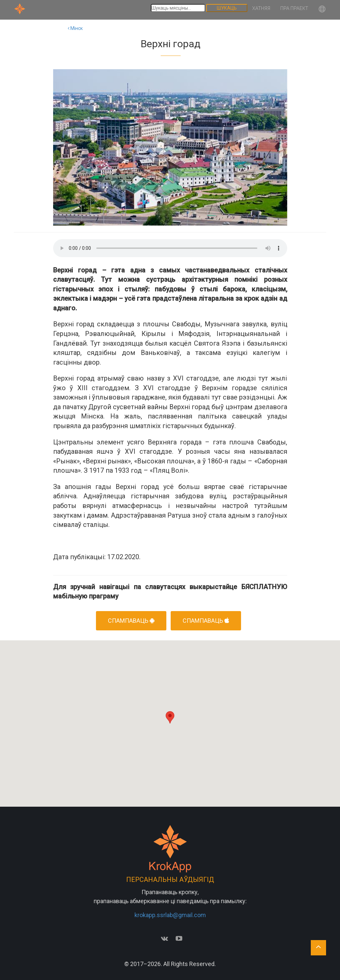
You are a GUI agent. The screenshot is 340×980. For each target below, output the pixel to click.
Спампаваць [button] (131, 621)
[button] (322, 10)
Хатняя (261, 8)
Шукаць (227, 8)
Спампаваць (206, 621)
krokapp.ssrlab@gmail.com (170, 915)
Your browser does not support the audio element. (170, 248)
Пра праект (294, 8)
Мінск (75, 28)
